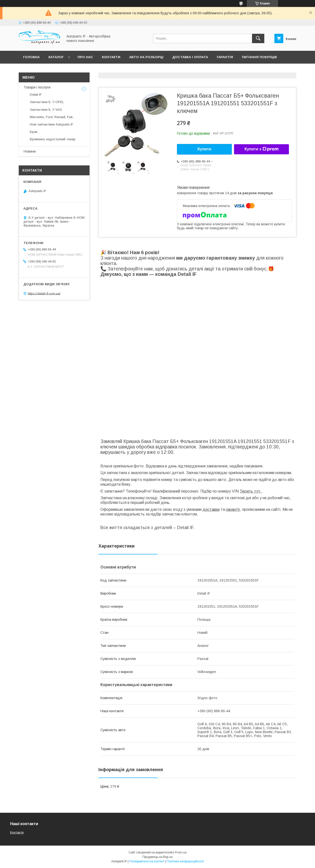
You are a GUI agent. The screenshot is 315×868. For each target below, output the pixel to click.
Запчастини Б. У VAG (46, 110)
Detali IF (36, 95)
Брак (34, 132)
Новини (30, 151)
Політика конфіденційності (185, 861)
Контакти (111, 57)
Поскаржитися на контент (147, 861)
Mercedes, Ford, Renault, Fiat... (52, 117)
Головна (31, 57)
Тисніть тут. (251, 491)
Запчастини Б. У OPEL (47, 102)
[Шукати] (258, 38)
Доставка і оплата (190, 57)
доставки (211, 509)
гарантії (233, 509)
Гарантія (225, 57)
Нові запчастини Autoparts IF (52, 124)
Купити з (261, 149)
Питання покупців (259, 57)
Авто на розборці (146, 57)
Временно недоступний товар (53, 139)
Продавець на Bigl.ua (157, 857)
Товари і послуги (37, 87)
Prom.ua (181, 852)
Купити (205, 149)
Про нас (85, 57)
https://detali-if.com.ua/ (44, 293)
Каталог (56, 57)
